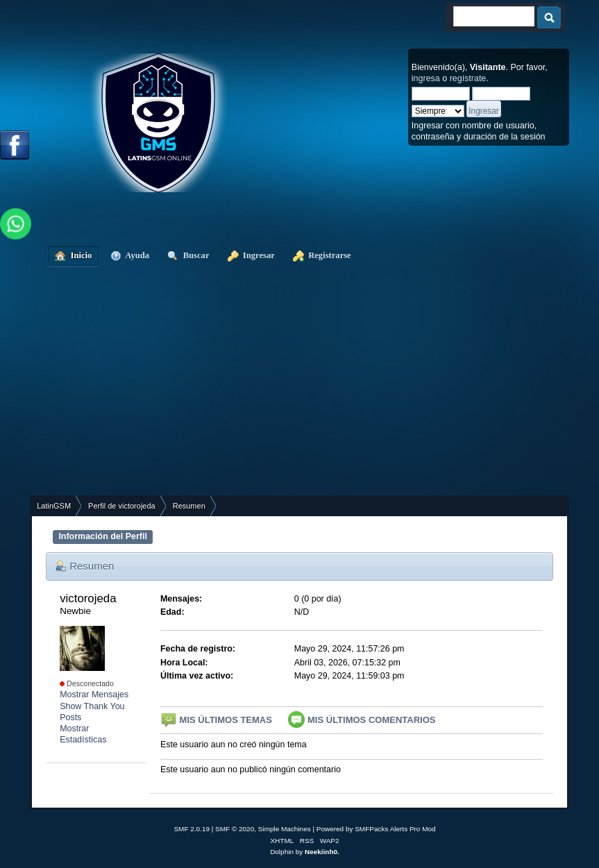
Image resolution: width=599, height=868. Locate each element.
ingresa (426, 78)
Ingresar (251, 255)
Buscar (188, 255)
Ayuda (130, 255)
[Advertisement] (306, 391)
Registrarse (322, 255)
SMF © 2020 (235, 829)
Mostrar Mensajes (94, 695)
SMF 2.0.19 (192, 829)
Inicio (73, 255)
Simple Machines (285, 829)
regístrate (468, 78)
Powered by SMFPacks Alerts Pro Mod (376, 829)
